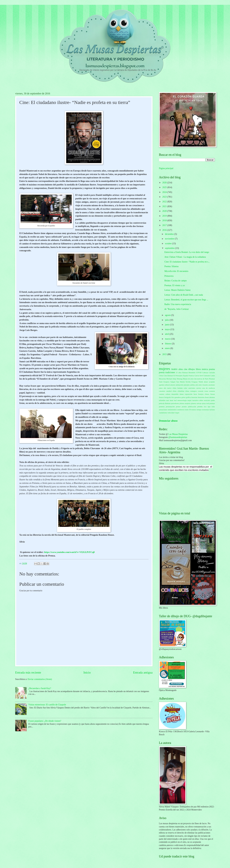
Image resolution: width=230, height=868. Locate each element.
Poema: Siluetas (171, 266)
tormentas (206, 410)
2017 (165, 225)
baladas (180, 388)
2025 (165, 187)
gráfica (189, 397)
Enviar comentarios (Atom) (40, 679)
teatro (174, 369)
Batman (185, 373)
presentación (170, 407)
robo (213, 407)
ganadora (178, 397)
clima (187, 391)
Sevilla (188, 382)
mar (168, 400)
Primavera (169, 276)
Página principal (166, 168)
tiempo (199, 410)
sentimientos (172, 410)
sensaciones (163, 410)
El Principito (178, 376)
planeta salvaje (196, 403)
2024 (165, 192)
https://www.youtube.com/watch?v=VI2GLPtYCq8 (69, 552)
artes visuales (203, 385)
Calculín (212, 373)
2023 (165, 197)
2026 (165, 183)
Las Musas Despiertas (178, 434)
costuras (212, 391)
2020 (165, 211)
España (186, 376)
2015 (165, 354)
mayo (168, 329)
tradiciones (170, 372)
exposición (189, 394)
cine (186, 369)
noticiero (207, 400)
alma (181, 369)
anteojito (187, 385)
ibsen (207, 397)
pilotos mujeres (185, 403)
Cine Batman (168, 376)
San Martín (180, 382)
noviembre (170, 239)
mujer (190, 400)
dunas (182, 394)
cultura (168, 394)
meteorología (182, 400)
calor (185, 388)
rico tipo (207, 407)
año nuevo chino (170, 388)
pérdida (200, 407)
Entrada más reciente (28, 672)
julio (167, 320)
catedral (169, 391)
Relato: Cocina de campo (175, 281)
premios (162, 407)
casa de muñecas (208, 388)
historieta (201, 397)
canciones (192, 388)
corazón (201, 391)
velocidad (171, 413)
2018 (165, 220)
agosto (168, 315)
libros (198, 369)
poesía (162, 372)
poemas (212, 403)
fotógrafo (168, 397)
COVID (199, 373)
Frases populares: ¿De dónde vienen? (45, 721)
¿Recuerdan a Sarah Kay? (40, 688)
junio (168, 325)
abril (167, 334)
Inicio (87, 672)
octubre (169, 244)
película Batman (165, 403)
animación (179, 385)
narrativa (195, 400)
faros (195, 394)
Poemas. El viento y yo (175, 285)
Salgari (173, 382)
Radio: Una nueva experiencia (178, 304)
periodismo (175, 403)
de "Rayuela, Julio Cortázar (176, 309)
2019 (165, 216)
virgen (177, 413)
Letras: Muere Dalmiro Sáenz (177, 290)
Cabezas (205, 373)
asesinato (212, 385)
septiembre (170, 248)
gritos (183, 397)
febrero (168, 344)
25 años (179, 373)
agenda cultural (164, 385)
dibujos (192, 369)
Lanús (213, 376)
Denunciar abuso (168, 421)
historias (194, 397)
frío (173, 397)
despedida (175, 394)
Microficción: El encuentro (176, 271)
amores (173, 385)
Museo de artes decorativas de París (196, 379)
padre (213, 400)
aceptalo (212, 382)
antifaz (192, 385)
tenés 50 (188, 410)
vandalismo (163, 413)
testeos (194, 410)
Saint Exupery (164, 382)
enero (168, 348)
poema (212, 369)
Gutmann (207, 376)
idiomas (212, 397)
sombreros (181, 410)
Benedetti (192, 373)
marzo (168, 339)
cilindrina (181, 391)
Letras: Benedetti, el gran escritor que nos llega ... (186, 300)
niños (201, 400)
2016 (165, 230)
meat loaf (173, 400)
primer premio (181, 407)
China (161, 376)
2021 (165, 206)
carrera (199, 388)
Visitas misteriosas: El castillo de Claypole (47, 705)
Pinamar (212, 379)
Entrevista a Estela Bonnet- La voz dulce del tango (187, 252)
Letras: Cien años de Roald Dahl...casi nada (184, 295)
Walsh (201, 382)
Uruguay (195, 382)
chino (174, 391)
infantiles (162, 400)
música (205, 369)
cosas (206, 391)
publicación (192, 407)
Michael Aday (171, 379)
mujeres (165, 369)
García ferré (199, 376)
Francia (191, 376)
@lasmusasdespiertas (178, 437)
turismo (212, 410)
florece (161, 397)
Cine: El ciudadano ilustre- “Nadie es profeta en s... (187, 262)
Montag (180, 379)
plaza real (205, 403)
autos (161, 388)
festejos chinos (204, 394)
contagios (193, 391)
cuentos (162, 394)
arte (197, 385)
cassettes (162, 391)
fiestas (213, 394)
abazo (206, 382)
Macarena (162, 379)
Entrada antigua (143, 672)
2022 (165, 202)
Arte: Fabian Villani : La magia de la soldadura (185, 257)
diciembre (170, 234)
